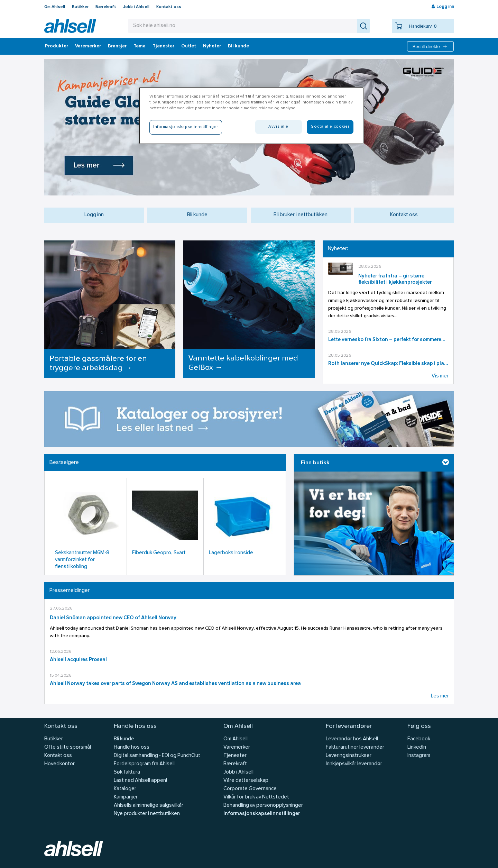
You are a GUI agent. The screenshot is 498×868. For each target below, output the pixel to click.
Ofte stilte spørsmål (68, 747)
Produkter (57, 46)
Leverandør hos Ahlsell (352, 739)
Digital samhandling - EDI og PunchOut (157, 756)
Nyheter (212, 46)
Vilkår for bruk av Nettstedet (256, 797)
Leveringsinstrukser (349, 756)
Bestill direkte (430, 46)
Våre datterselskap (246, 781)
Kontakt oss (169, 7)
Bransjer (117, 46)
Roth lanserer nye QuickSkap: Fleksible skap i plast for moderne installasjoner (388, 364)
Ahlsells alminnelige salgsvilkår (149, 806)
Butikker (80, 7)
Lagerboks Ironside (231, 553)
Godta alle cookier (330, 127)
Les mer (440, 696)
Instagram (419, 756)
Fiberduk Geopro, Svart (159, 553)
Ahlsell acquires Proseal (78, 660)
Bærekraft (106, 7)
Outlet (189, 46)
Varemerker (88, 46)
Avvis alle (278, 127)
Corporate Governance (250, 789)
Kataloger (125, 789)
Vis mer (440, 376)
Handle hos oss (132, 747)
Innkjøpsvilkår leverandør (354, 764)
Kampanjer (126, 797)
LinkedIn (417, 747)
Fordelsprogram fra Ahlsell (144, 764)
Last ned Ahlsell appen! (140, 781)
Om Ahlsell (55, 7)
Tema (140, 46)
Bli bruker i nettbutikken (301, 215)
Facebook (419, 739)
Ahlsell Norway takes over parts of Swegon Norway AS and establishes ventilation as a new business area (175, 684)
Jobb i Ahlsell (136, 7)
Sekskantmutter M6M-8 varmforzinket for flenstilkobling (82, 560)
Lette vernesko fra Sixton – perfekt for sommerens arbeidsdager (388, 340)
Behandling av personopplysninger (263, 806)
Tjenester (163, 46)
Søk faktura (127, 772)
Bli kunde (238, 46)
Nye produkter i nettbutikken (147, 814)
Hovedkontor (59, 764)
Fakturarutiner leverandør (355, 747)
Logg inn (94, 215)
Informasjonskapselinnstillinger (262, 814)
